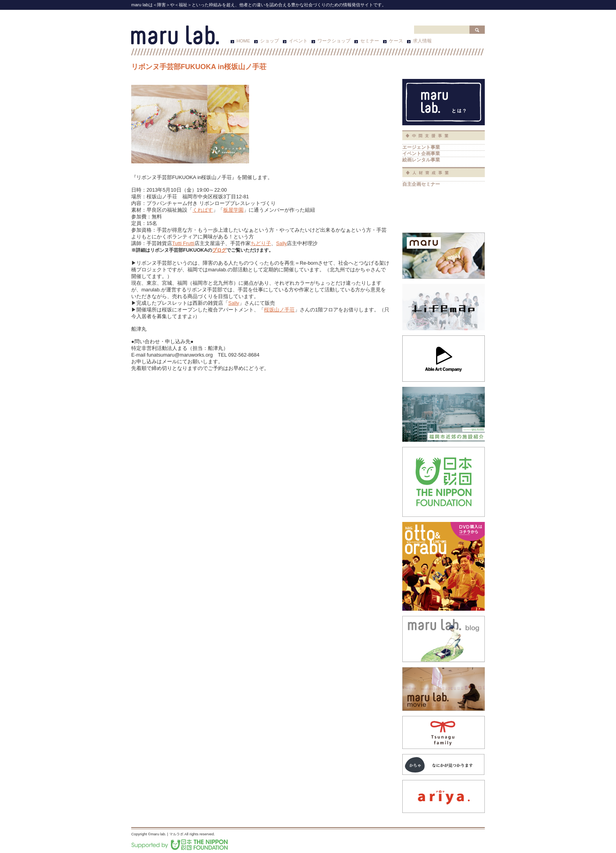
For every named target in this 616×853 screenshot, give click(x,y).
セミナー (370, 41)
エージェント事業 (421, 147)
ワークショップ (334, 41)
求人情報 (422, 41)
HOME (243, 41)
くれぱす (203, 210)
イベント (298, 41)
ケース (396, 41)
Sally (282, 243)
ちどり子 (261, 243)
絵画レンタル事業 (421, 160)
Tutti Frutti (183, 243)
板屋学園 (233, 210)
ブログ (219, 250)
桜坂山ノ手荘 (279, 310)
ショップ (269, 41)
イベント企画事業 (421, 153)
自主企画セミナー (421, 184)
